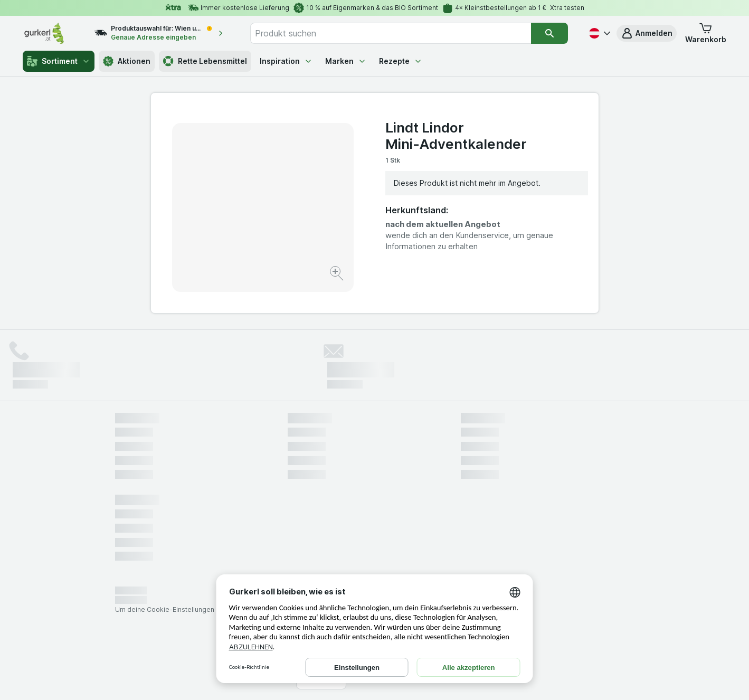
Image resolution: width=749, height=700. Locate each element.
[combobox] (391, 33)
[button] (647, 33)
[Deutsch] (599, 33)
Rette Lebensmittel (205, 61)
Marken (346, 61)
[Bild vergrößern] (338, 275)
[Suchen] (550, 33)
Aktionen (127, 61)
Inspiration (286, 61)
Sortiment (59, 61)
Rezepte (401, 61)
